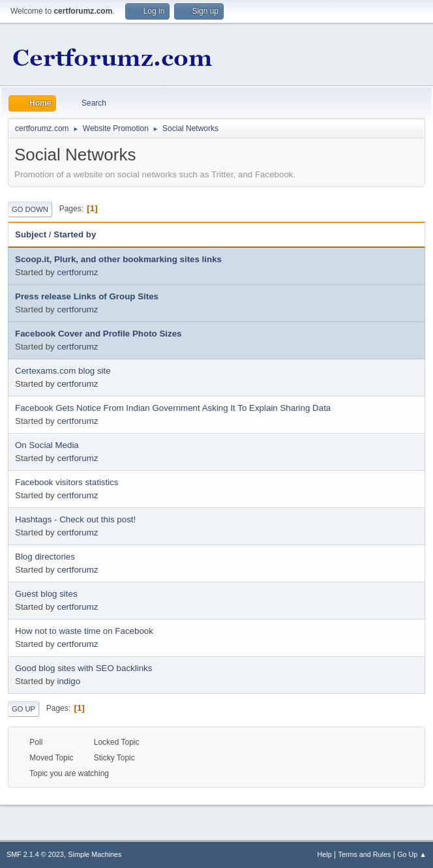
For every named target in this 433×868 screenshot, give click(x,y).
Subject (31, 234)
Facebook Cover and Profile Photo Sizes (98, 334)
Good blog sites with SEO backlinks (83, 668)
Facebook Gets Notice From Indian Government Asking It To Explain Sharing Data (173, 408)
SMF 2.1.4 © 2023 (35, 854)
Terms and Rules (365, 854)
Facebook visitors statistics (67, 482)
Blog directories (45, 557)
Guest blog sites (46, 594)
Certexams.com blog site (63, 371)
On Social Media (47, 445)
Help (325, 854)
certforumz (77, 272)
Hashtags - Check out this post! (75, 519)
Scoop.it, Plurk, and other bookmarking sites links (118, 259)
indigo (68, 681)
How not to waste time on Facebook (84, 631)
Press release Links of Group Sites (87, 296)
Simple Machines (95, 854)
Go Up (23, 709)
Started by (75, 234)
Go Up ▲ (412, 854)
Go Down (30, 209)
